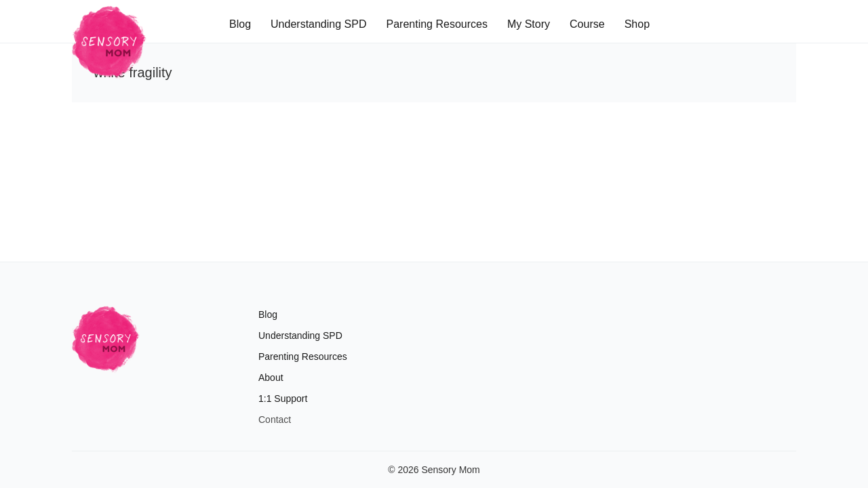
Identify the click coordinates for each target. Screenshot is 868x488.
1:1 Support (283, 399)
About (271, 378)
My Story (529, 24)
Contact (275, 420)
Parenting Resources (436, 24)
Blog (240, 24)
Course (587, 24)
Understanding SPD (318, 24)
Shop (637, 24)
